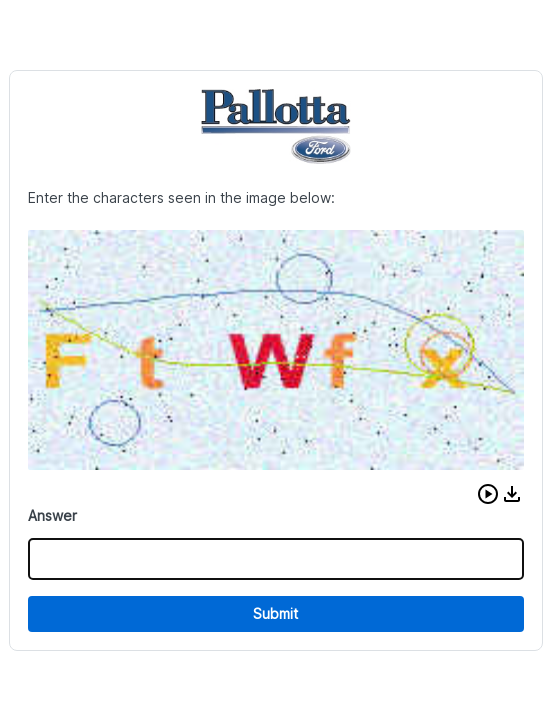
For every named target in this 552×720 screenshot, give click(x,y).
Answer (52, 515)
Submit (275, 613)
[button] (488, 494)
